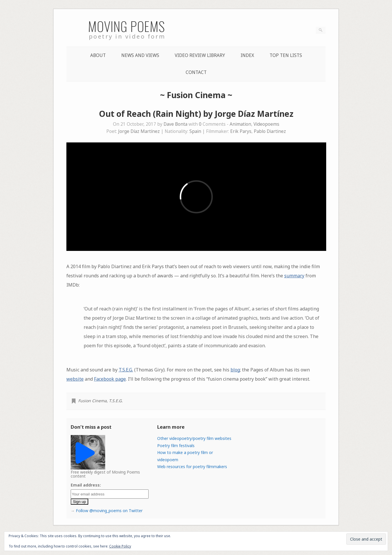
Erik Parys (241, 131)
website (75, 379)
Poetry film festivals (176, 446)
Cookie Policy (120, 546)
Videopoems (266, 124)
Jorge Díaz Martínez (139, 131)
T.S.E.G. (126, 370)
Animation (240, 124)
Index (247, 55)
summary (294, 276)
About (98, 55)
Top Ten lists (286, 55)
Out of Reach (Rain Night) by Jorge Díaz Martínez (196, 114)
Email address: (86, 485)
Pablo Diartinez (270, 131)
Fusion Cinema (92, 401)
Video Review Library (200, 55)
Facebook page (110, 379)
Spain (195, 131)
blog (235, 370)
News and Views (140, 55)
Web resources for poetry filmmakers (192, 467)
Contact (196, 72)
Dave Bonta (175, 124)
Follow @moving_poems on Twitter (109, 511)
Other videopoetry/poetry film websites (194, 438)
